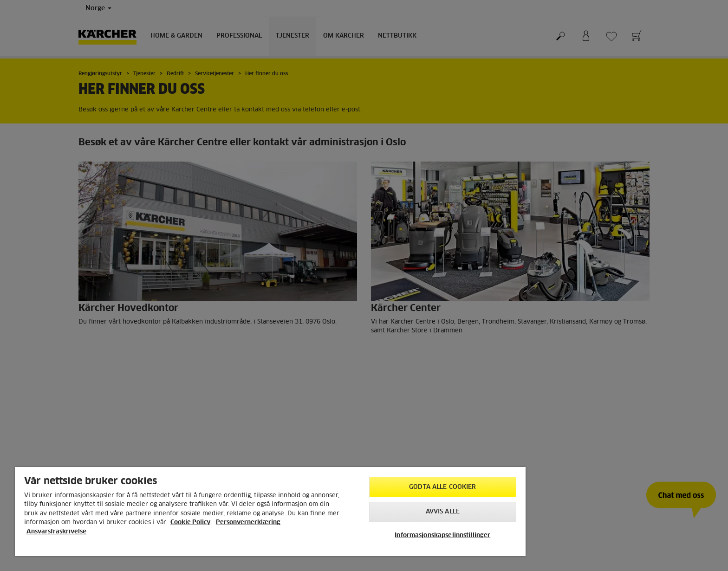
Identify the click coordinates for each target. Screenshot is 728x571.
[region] (270, 512)
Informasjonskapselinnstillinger (442, 535)
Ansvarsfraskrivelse (56, 532)
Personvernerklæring (248, 522)
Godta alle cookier (442, 487)
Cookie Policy (190, 522)
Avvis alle (443, 512)
